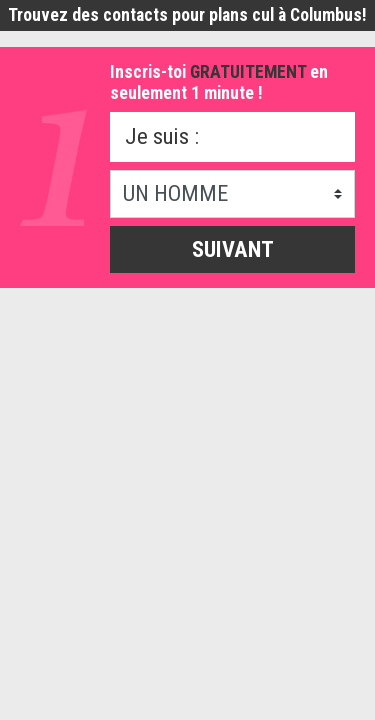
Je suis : (162, 136)
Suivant (233, 249)
